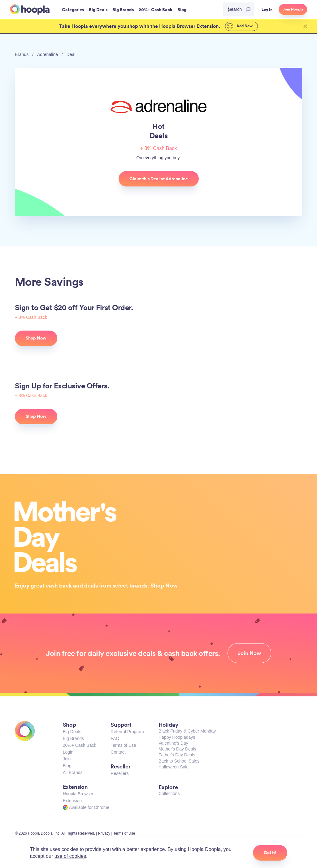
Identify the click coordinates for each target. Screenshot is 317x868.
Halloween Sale (174, 767)
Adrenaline (48, 54)
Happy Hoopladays (177, 737)
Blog (67, 766)
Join (67, 759)
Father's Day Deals (177, 755)
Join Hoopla (293, 9)
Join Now (249, 653)
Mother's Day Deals (177, 749)
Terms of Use (123, 745)
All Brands (73, 772)
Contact (118, 752)
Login (68, 752)
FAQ (115, 738)
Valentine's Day (173, 743)
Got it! (270, 853)
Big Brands (73, 738)
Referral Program (127, 732)
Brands (22, 54)
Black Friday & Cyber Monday (187, 731)
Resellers (119, 773)
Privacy (104, 833)
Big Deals (72, 732)
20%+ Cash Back (80, 745)
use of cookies (70, 856)
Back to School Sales (179, 761)
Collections (169, 793)
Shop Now (164, 585)
